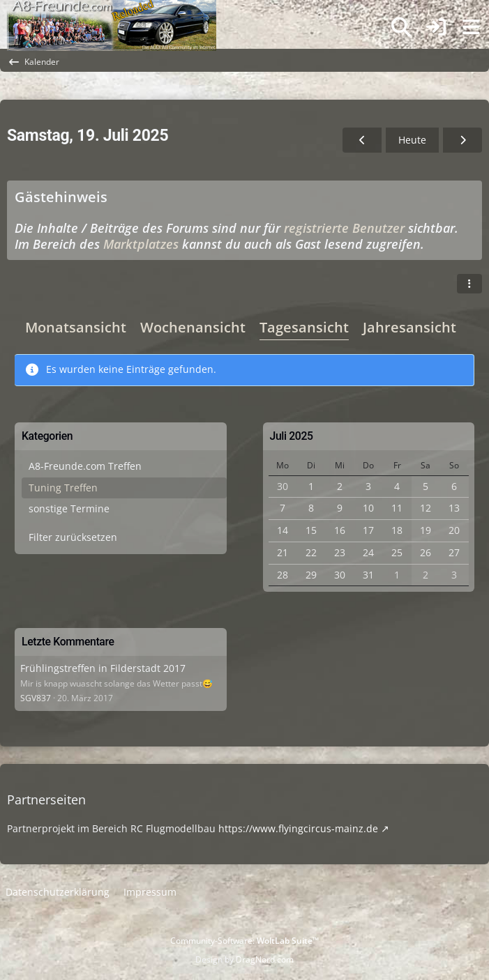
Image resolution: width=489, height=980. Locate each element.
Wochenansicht (193, 327)
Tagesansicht (304, 327)
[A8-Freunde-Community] (112, 14)
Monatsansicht (76, 327)
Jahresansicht (409, 327)
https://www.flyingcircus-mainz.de (298, 828)
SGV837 (36, 698)
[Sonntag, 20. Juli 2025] (462, 140)
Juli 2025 (292, 436)
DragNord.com (265, 959)
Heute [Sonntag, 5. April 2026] (412, 140)
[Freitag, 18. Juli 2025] (362, 140)
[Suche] (401, 27)
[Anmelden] (436, 28)
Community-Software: (244, 941)
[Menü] (471, 27)
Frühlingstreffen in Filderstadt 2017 (103, 668)
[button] (469, 284)
